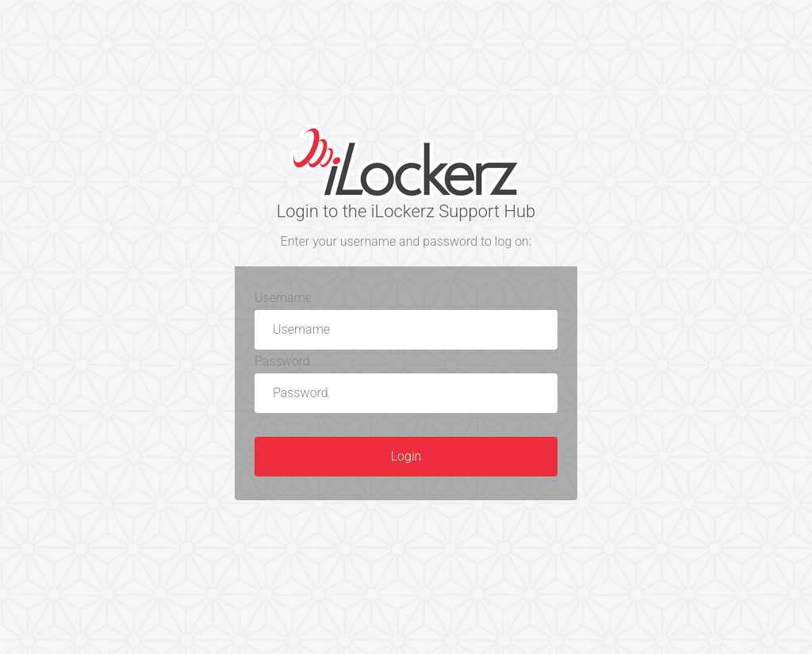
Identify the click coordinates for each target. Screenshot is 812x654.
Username (283, 298)
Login (406, 456)
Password (282, 361)
